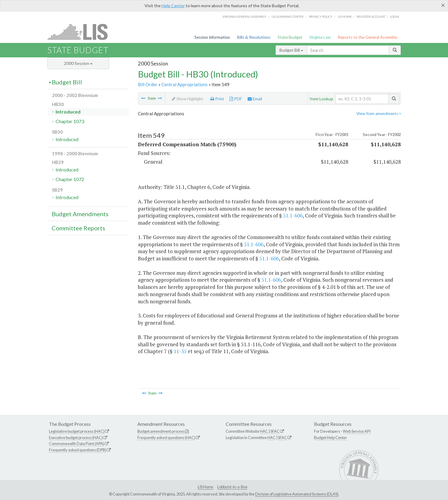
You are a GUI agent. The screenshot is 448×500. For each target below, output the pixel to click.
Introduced (68, 112)
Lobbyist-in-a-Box (232, 487)
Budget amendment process (161, 431)
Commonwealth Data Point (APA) (77, 444)
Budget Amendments (80, 214)
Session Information (212, 37)
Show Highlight (187, 99)
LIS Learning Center (288, 17)
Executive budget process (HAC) (76, 438)
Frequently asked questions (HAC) (166, 438)
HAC (264, 431)
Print (217, 99)
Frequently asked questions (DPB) (78, 450)
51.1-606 (293, 215)
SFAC (275, 431)
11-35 (180, 351)
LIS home (345, 17)
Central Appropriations (184, 84)
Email (255, 99)
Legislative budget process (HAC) (77, 431)
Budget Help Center (331, 438)
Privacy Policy (321, 17)
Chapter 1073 (70, 121)
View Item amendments (379, 114)
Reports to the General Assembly (367, 37)
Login (395, 17)
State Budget (290, 37)
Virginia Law (320, 37)
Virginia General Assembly (244, 17)
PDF (236, 99)
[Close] (443, 5)
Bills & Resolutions (254, 37)
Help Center (173, 6)
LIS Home (206, 487)
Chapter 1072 (70, 179)
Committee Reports (78, 228)
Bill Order (148, 84)
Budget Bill (291, 50)
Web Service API (357, 431)
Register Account (371, 17)
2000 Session (78, 63)
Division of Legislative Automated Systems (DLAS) (297, 494)
